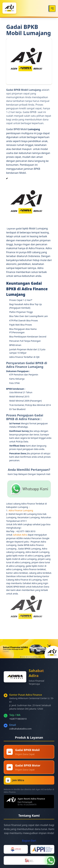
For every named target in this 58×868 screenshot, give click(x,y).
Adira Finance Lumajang (21, 510)
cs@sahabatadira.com (20, 729)
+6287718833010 (18, 719)
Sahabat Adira (20, 535)
